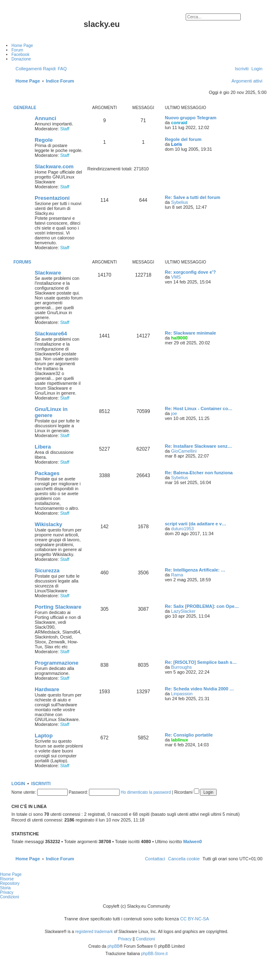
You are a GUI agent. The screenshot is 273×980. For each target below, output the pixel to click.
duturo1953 (182, 529)
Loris (176, 144)
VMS (176, 277)
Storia (5, 888)
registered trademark (94, 932)
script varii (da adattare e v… (195, 524)
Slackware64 (51, 334)
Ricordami (187, 792)
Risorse (7, 879)
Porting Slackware (58, 607)
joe (174, 413)
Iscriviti (41, 784)
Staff (64, 129)
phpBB (113, 946)
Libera (43, 447)
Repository (10, 883)
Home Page (11, 874)
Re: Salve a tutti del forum (193, 197)
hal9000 (179, 338)
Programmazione (57, 663)
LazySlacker (183, 611)
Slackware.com (54, 166)
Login (18, 784)
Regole (44, 140)
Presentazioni (52, 198)
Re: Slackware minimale (190, 333)
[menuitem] (62, 69)
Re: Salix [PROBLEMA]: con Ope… (202, 606)
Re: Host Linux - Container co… (199, 409)
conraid (179, 123)
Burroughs (181, 667)
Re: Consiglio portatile (189, 735)
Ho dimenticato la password (146, 792)
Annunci (45, 118)
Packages (47, 473)
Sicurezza (47, 570)
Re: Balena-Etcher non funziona (199, 473)
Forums (22, 262)
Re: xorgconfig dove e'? (190, 272)
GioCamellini (184, 451)
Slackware (48, 273)
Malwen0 (193, 842)
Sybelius (180, 202)
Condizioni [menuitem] (10, 897)
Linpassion (182, 694)
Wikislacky (48, 524)
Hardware (47, 689)
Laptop (44, 736)
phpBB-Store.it (154, 954)
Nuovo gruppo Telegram (191, 118)
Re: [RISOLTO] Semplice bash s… (201, 662)
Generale (25, 108)
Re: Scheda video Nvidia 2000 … (199, 689)
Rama (177, 575)
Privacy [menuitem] (7, 892)
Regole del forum (183, 139)
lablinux (180, 740)
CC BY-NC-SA (195, 919)
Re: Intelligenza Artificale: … (195, 570)
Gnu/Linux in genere (51, 412)
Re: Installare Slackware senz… (198, 446)
